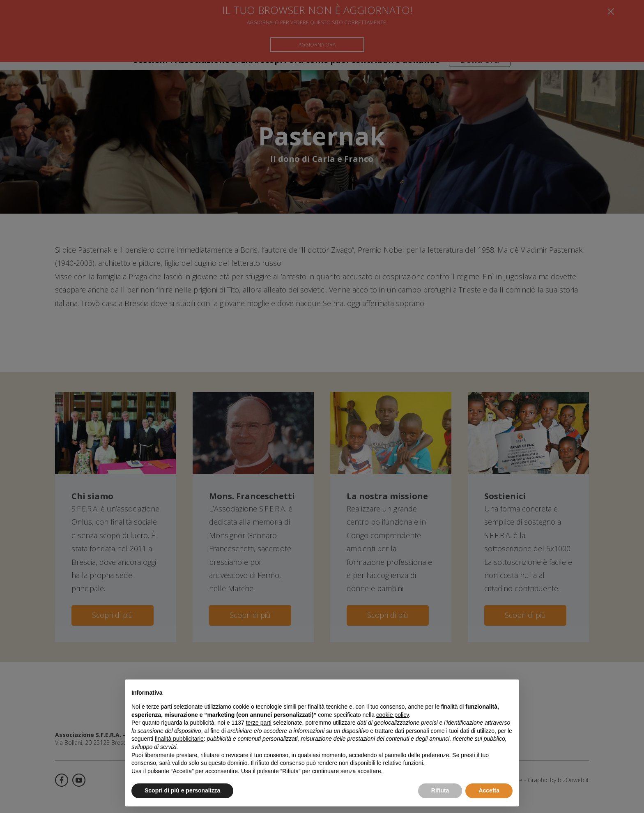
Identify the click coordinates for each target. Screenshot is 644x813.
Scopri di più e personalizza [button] (182, 790)
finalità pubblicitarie (179, 739)
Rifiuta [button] (440, 790)
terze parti (259, 723)
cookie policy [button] (392, 715)
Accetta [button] (489, 790)
